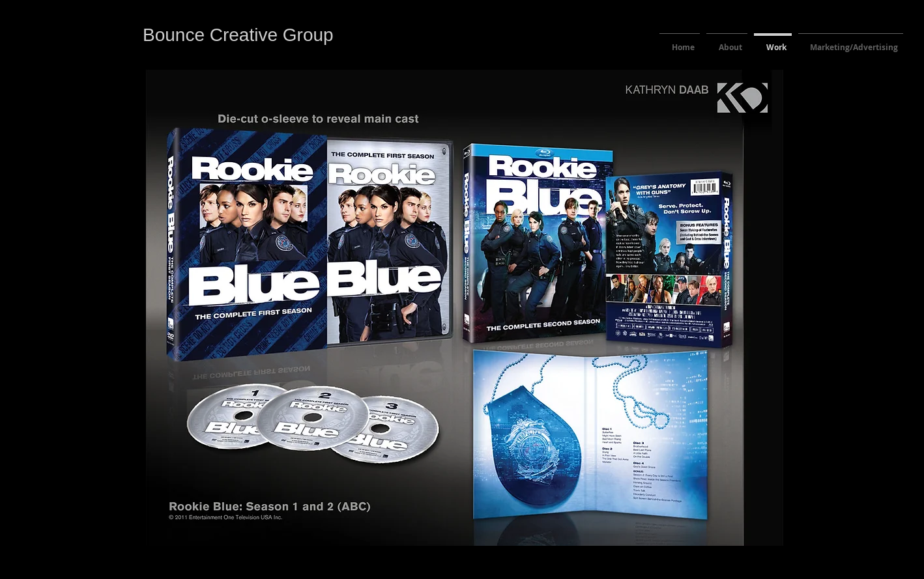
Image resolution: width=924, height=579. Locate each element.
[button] (465, 308)
